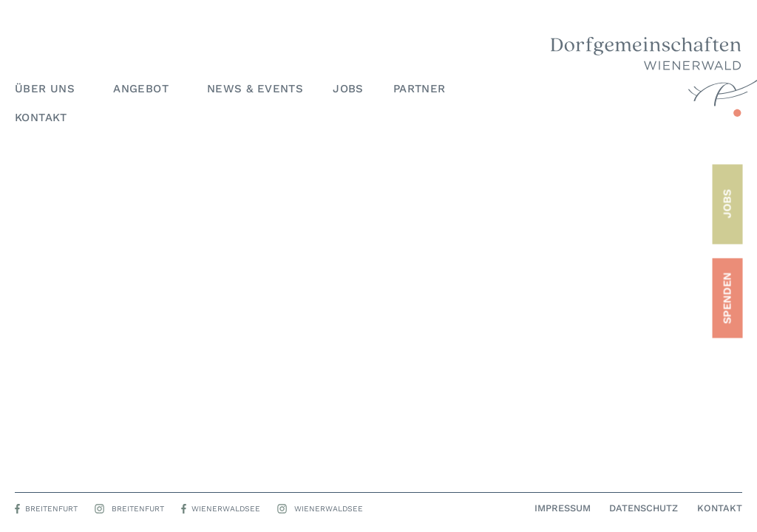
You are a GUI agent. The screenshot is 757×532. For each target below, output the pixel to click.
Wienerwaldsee (226, 509)
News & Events (255, 89)
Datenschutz (644, 508)
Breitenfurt (51, 509)
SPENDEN (727, 298)
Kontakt (41, 117)
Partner (420, 89)
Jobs (348, 89)
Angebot (145, 89)
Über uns (49, 89)
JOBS (727, 204)
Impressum (563, 508)
